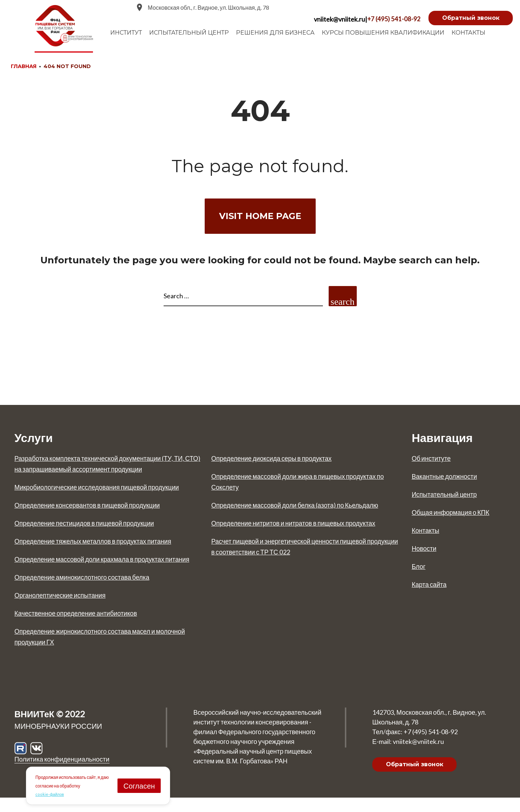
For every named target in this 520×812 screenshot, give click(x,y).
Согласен (139, 785)
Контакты (468, 33)
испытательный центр (189, 33)
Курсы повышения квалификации (383, 33)
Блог (419, 570)
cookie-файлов (50, 794)
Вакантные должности (448, 479)
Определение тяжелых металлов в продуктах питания (104, 544)
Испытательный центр (448, 498)
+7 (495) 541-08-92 (394, 19)
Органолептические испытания (66, 609)
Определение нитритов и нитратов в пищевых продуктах (305, 537)
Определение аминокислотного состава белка (91, 591)
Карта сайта (431, 588)
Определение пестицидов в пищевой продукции (94, 526)
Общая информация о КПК (456, 516)
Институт (126, 33)
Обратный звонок (471, 18)
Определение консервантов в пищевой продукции (97, 508)
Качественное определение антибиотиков (84, 627)
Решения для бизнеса (275, 33)
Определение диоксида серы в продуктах (280, 461)
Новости (425, 552)
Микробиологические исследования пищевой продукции (108, 490)
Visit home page (260, 216)
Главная (24, 66)
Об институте (434, 461)
